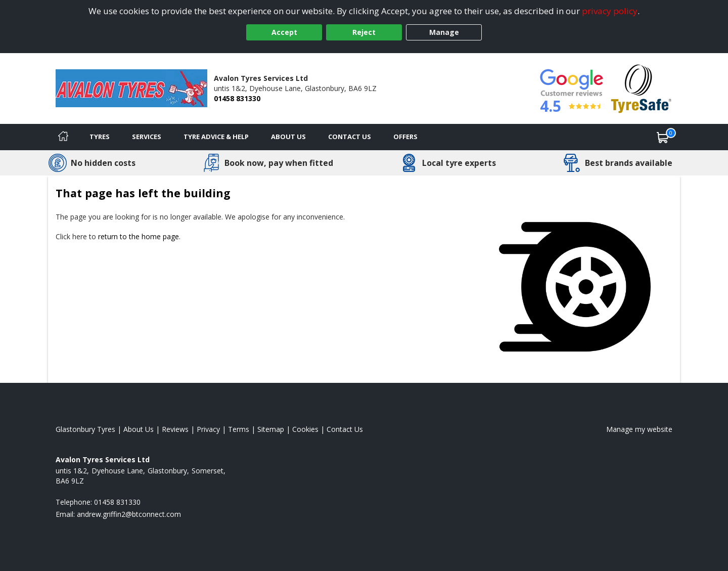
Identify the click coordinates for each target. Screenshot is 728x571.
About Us (288, 137)
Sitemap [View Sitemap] (271, 429)
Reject (364, 32)
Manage (444, 32)
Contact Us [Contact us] (350, 137)
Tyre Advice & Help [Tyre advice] (216, 137)
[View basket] (663, 137)
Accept (284, 32)
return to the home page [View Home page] (139, 236)
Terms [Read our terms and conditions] (239, 429)
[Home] (63, 137)
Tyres (100, 137)
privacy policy (610, 11)
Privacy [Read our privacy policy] (208, 429)
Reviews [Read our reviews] (175, 429)
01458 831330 (237, 98)
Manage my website (639, 429)
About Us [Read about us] (139, 429)
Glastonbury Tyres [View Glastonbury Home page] (85, 429)
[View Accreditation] (641, 88)
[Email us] (129, 514)
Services (147, 137)
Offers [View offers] (405, 137)
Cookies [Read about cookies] (305, 429)
